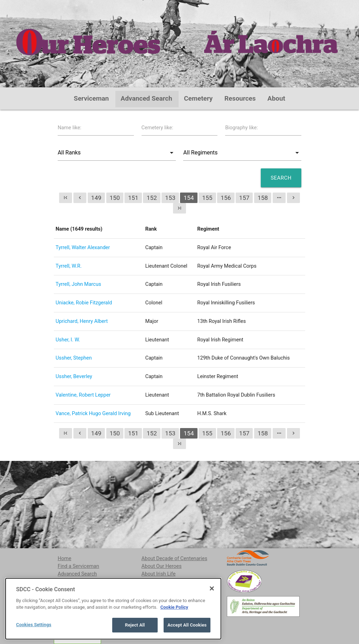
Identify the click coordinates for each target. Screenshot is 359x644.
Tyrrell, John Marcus (78, 284)
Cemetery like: (157, 128)
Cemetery (198, 99)
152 (152, 198)
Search (281, 178)
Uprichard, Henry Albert (82, 321)
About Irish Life (159, 574)
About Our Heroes (162, 566)
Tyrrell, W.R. (69, 266)
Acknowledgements (164, 589)
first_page (66, 198)
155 (207, 198)
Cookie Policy (174, 639)
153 (170, 198)
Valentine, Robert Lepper (83, 395)
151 (133, 198)
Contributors (156, 582)
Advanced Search (146, 99)
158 (263, 198)
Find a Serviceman (78, 566)
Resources (240, 99)
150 (115, 198)
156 (226, 198)
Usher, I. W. (68, 340)
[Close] (212, 620)
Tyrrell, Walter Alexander (83, 248)
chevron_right (293, 198)
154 (189, 198)
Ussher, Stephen (74, 358)
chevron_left (80, 198)
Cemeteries (71, 582)
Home (64, 559)
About (276, 99)
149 (96, 198)
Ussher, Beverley (74, 377)
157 (244, 198)
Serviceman (91, 99)
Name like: (70, 128)
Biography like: (242, 128)
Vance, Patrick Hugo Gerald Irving (93, 414)
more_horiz (279, 198)
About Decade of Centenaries (174, 559)
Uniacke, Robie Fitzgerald (84, 303)
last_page (179, 208)
